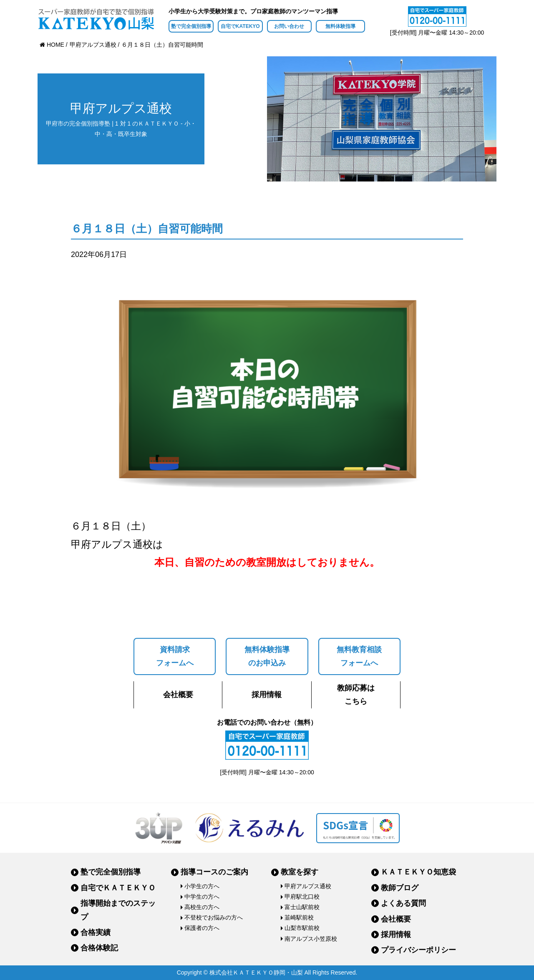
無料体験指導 (340, 26)
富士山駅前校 (302, 907)
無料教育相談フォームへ (359, 656)
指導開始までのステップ (118, 910)
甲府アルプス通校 (308, 886)
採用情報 (267, 695)
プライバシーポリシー (418, 950)
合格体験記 (99, 948)
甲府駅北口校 (302, 897)
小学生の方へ (202, 886)
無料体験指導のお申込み (267, 656)
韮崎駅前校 (299, 917)
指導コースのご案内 (214, 872)
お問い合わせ (289, 26)
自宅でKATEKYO (240, 26)
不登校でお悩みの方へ (214, 917)
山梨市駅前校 (302, 928)
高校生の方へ (202, 907)
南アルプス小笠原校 (311, 939)
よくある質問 (403, 903)
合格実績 (96, 932)
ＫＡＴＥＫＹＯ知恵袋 (418, 872)
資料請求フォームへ (175, 656)
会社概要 (178, 695)
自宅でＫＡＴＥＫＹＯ (118, 888)
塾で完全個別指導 (191, 26)
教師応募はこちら (356, 695)
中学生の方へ (202, 897)
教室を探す (300, 872)
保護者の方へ (202, 928)
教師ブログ (400, 888)
